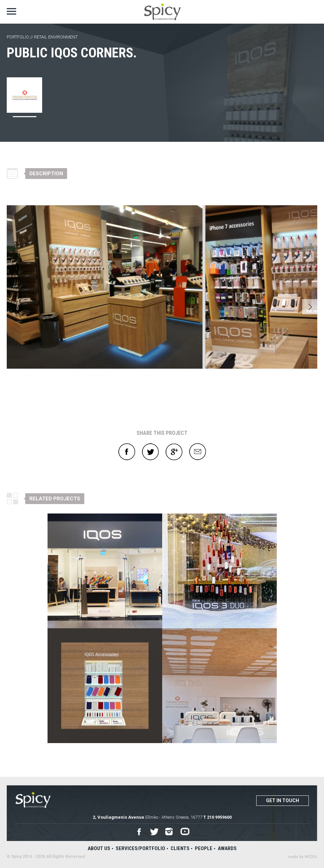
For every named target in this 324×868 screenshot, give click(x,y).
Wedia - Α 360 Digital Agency (302, 857)
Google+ (174, 452)
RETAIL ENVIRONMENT (56, 37)
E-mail (198, 452)
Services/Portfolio (140, 848)
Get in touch (283, 800)
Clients (180, 848)
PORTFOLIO (18, 37)
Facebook (127, 452)
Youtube (185, 832)
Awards (227, 848)
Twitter (150, 452)
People (204, 848)
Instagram (169, 832)
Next (310, 307)
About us (99, 848)
